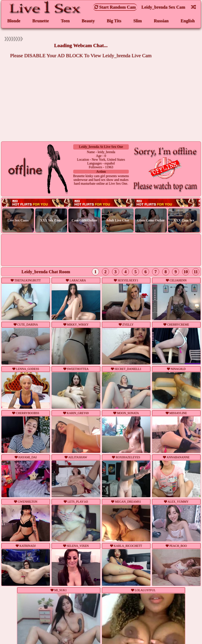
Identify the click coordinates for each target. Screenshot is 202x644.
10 (186, 272)
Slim (138, 21)
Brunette (41, 21)
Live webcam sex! (101, 203)
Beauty (88, 21)
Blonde (14, 21)
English (188, 21)
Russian (161, 21)
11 (196, 272)
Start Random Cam (115, 7)
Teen (65, 21)
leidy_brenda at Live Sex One (101, 147)
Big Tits (114, 21)
